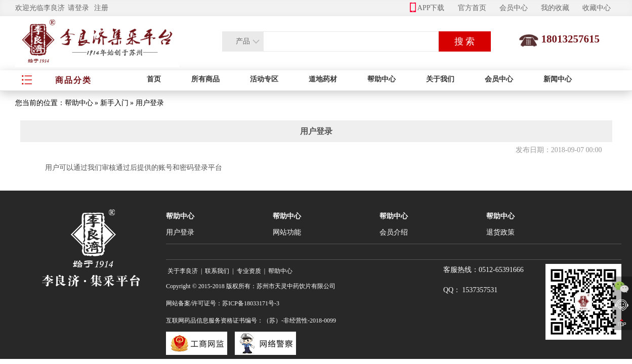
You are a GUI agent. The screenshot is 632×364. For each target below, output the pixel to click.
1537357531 (480, 290)
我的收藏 (555, 8)
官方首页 (472, 8)
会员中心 (514, 8)
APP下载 (427, 8)
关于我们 (440, 79)
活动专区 (264, 79)
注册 (101, 8)
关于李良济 (183, 271)
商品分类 (73, 80)
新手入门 (114, 103)
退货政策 (500, 232)
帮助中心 (382, 79)
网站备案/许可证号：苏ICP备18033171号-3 (223, 303)
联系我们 (217, 271)
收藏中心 (597, 8)
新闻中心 (558, 79)
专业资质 (249, 271)
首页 (154, 79)
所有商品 (205, 79)
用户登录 (180, 232)
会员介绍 (394, 232)
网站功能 (287, 232)
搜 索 (465, 41)
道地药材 (323, 79)
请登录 (78, 8)
